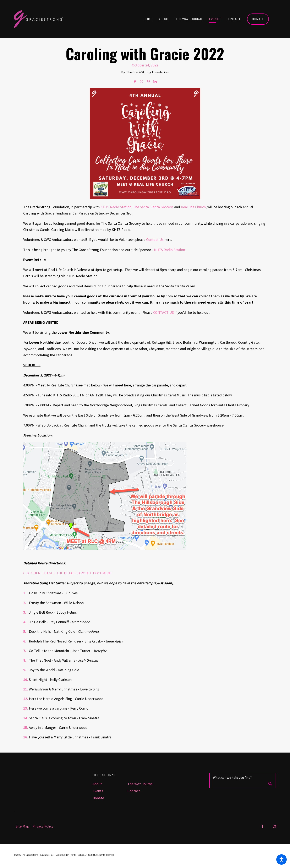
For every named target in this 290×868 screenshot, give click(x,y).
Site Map (22, 826)
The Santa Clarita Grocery (153, 207)
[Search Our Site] (270, 784)
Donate (258, 19)
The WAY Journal (140, 784)
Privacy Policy (43, 826)
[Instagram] (275, 826)
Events (98, 791)
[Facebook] (262, 826)
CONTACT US (163, 312)
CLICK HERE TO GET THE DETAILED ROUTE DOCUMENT (68, 573)
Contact (134, 791)
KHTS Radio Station (116, 207)
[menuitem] (151, 19)
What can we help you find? (232, 777)
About (97, 784)
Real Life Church (193, 207)
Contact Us (155, 240)
